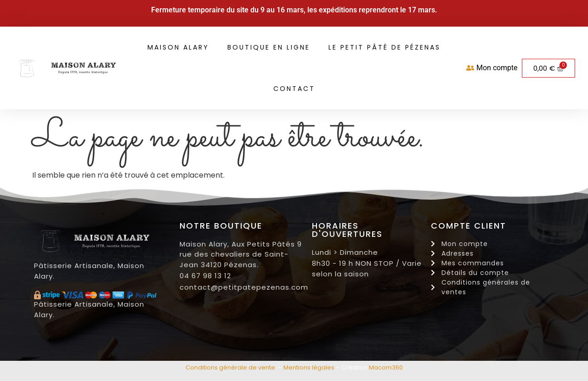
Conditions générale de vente (230, 367)
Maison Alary (178, 47)
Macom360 (386, 367)
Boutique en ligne (269, 47)
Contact (294, 89)
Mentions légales (309, 367)
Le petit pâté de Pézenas (384, 47)
